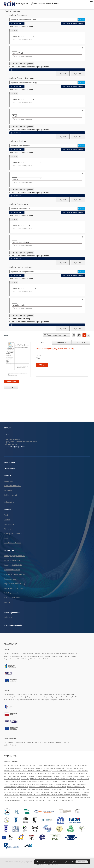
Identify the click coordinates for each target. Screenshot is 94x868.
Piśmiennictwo (9, 481)
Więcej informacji (67, 862)
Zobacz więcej (9, 502)
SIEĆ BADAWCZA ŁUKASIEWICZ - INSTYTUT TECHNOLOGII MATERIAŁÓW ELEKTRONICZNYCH (33, 792)
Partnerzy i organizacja (12, 560)
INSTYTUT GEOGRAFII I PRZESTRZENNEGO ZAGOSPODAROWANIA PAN (53, 779)
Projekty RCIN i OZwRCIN (13, 565)
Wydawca (8, 529)
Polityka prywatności (12, 593)
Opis (6, 538)
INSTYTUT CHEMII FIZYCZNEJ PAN (19, 776)
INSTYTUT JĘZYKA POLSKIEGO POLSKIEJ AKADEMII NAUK (58, 781)
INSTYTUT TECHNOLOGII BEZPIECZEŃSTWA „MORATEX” (54, 800)
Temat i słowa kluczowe (13, 543)
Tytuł (6, 515)
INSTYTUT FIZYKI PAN (28, 800)
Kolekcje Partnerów (11, 495)
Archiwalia (8, 490)
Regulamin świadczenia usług (15, 584)
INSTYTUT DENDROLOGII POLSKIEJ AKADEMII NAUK (73, 776)
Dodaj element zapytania (22, 64)
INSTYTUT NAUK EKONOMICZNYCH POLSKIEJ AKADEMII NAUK (61, 795)
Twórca (7, 520)
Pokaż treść (11, 382)
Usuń (83, 48)
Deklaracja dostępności (13, 598)
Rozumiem (82, 862)
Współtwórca (9, 524)
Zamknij (14, 30)
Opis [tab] (42, 342)
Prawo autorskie (10, 579)
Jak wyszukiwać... (17, 23)
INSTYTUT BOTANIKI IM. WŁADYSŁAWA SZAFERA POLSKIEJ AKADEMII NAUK (28, 773)
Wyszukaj (82, 19)
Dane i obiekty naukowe (13, 486)
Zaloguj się (8, 617)
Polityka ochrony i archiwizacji (15, 588)
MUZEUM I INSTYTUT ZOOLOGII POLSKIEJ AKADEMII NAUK (71, 789)
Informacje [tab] (62, 342)
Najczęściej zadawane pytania (15, 574)
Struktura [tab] (81, 342)
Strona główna (9, 469)
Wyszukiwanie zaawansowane (73, 23)
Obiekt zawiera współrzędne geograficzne (30, 67)
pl (84, 335)
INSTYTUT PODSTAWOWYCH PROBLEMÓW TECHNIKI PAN (47, 787)
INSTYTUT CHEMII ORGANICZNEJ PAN (43, 776)
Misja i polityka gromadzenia (15, 556)
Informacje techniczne (12, 570)
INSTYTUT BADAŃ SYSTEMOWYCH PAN (34, 768)
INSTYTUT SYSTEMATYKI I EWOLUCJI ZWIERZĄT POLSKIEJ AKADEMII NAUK (27, 789)
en (88, 335)
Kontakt (7, 602)
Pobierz (10, 387)
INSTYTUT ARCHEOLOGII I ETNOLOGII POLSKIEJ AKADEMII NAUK (46, 765)
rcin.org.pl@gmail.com (18, 447)
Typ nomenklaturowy (21, 319)
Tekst (38, 358)
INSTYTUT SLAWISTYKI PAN (76, 787)
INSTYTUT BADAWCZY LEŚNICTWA (58, 768)
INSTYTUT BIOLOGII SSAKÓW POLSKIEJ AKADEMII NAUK (70, 771)
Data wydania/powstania (13, 534)
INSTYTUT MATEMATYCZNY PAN (14, 765)
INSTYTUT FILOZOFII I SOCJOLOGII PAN (16, 779)
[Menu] (91, 2)
